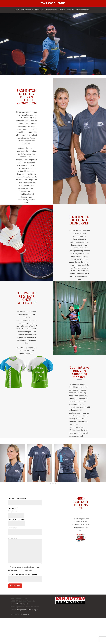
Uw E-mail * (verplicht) (16, 512)
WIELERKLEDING (27, 10)
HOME (17, 10)
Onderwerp (25, 530)
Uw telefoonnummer (16, 522)
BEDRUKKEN (40, 10)
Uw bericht (25, 550)
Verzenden (15, 586)
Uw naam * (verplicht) (25, 500)
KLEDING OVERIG (83, 10)
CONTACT (71, 10)
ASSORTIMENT (51, 10)
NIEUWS (62, 10)
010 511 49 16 (21, 604)
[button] (3, 44)
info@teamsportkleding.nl (28, 610)
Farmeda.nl (25, 614)
